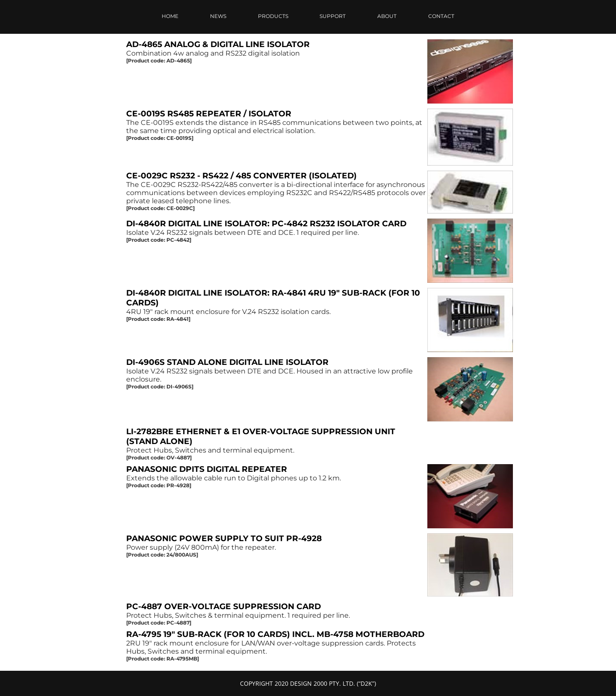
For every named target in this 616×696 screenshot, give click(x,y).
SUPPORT (333, 16)
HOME (170, 16)
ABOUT (387, 16)
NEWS (218, 16)
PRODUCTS (273, 16)
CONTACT (441, 16)
